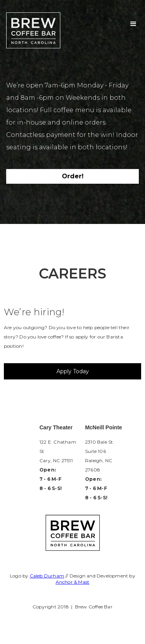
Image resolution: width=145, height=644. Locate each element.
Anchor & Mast (73, 582)
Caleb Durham (47, 576)
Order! (73, 176)
